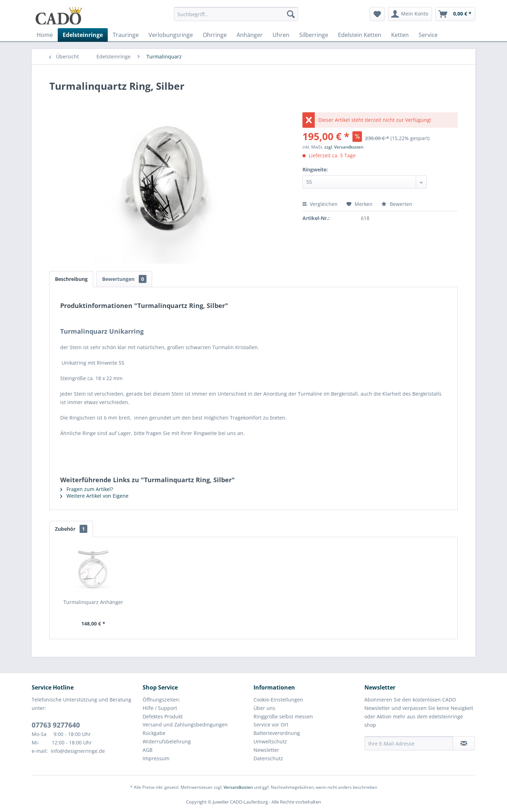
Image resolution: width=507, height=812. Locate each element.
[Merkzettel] (377, 14)
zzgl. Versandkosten (344, 147)
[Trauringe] (126, 35)
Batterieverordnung (277, 733)
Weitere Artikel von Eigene (94, 496)
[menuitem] (236, 17)
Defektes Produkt (163, 716)
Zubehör (71, 529)
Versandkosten (238, 787)
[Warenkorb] (455, 14)
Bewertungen (124, 279)
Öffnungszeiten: (161, 700)
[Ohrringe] (215, 35)
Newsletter (266, 750)
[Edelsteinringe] (83, 35)
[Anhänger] (250, 35)
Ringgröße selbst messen (283, 716)
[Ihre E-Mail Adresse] (409, 743)
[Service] (428, 35)
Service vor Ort (271, 725)
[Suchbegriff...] (236, 14)
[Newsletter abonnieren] (464, 743)
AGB (148, 750)
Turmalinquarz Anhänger (93, 602)
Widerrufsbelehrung (167, 741)
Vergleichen (320, 204)
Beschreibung (71, 279)
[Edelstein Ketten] (360, 35)
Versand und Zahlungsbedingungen (185, 725)
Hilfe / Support (160, 708)
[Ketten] (400, 35)
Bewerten (397, 204)
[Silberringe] (314, 35)
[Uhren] (281, 35)
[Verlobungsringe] (171, 35)
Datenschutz (268, 758)
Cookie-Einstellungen (278, 700)
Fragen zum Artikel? (87, 489)
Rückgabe (154, 733)
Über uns (264, 708)
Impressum (156, 758)
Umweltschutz (270, 741)
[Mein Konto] (410, 14)
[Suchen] (291, 14)
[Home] (45, 35)
